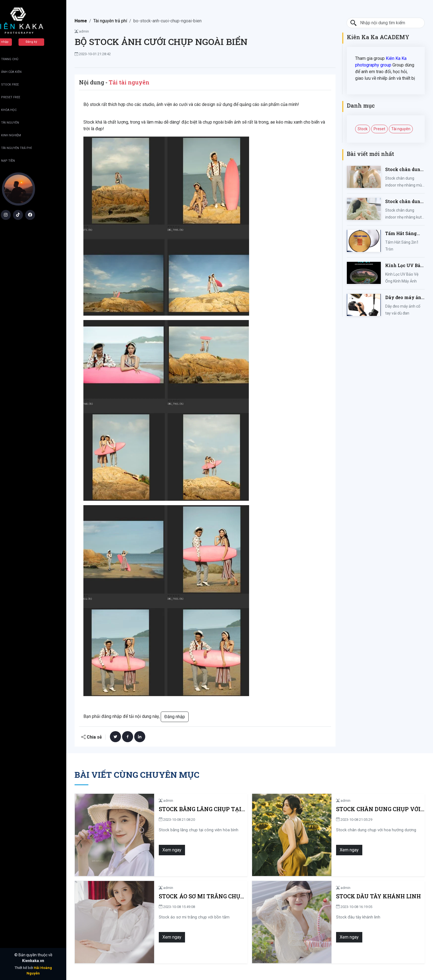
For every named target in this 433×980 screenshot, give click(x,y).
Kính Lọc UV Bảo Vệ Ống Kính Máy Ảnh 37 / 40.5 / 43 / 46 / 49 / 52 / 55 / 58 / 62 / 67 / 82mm (405, 266)
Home (81, 21)
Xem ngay (143, 850)
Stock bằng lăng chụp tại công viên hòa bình (188, 809)
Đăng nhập (15, 42)
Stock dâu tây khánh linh (349, 896)
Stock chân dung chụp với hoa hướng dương (356, 809)
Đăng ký (46, 42)
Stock (363, 129)
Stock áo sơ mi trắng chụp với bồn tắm (185, 896)
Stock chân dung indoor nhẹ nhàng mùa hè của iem (404, 170)
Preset (379, 129)
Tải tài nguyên (129, 82)
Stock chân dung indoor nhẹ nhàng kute (404, 202)
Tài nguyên (401, 129)
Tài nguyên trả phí (110, 21)
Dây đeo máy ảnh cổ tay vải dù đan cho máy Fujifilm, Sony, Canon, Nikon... (405, 298)
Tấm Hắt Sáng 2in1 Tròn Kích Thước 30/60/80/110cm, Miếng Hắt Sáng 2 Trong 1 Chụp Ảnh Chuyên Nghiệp (403, 234)
